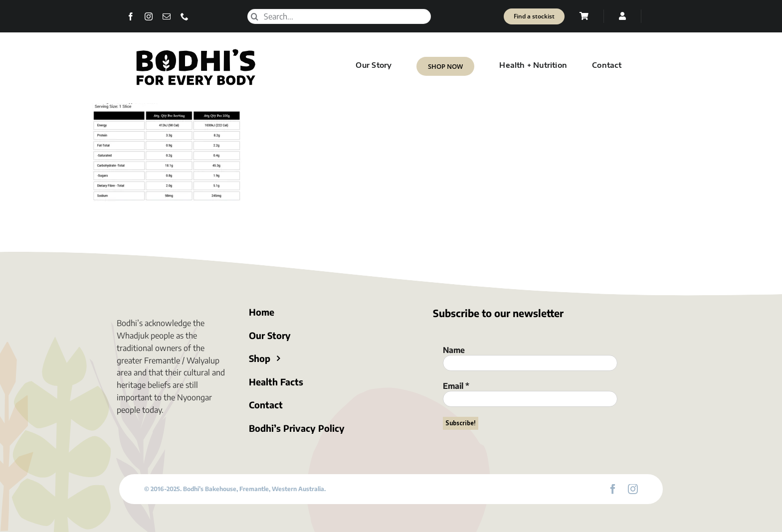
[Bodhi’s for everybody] (195, 51)
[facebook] (131, 16)
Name (454, 350)
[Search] (255, 16)
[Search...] (339, 16)
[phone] (185, 16)
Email (456, 386)
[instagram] (149, 16)
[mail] (167, 16)
